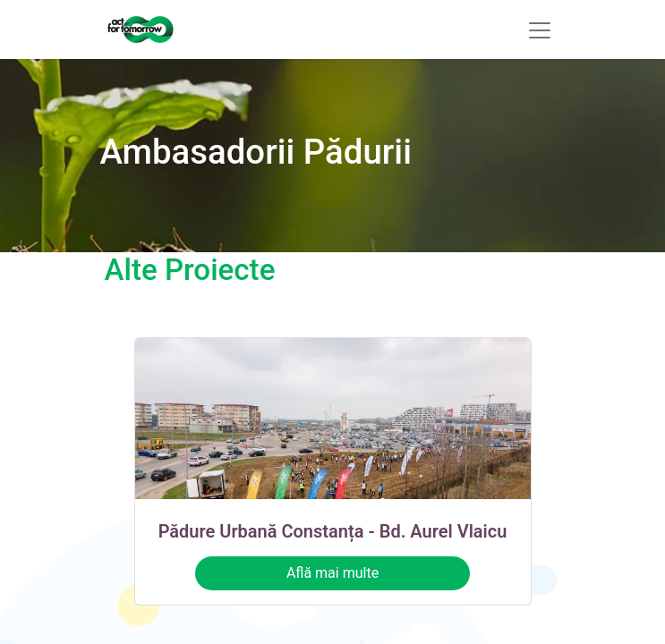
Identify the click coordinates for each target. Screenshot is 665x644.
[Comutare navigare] (540, 30)
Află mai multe (332, 573)
